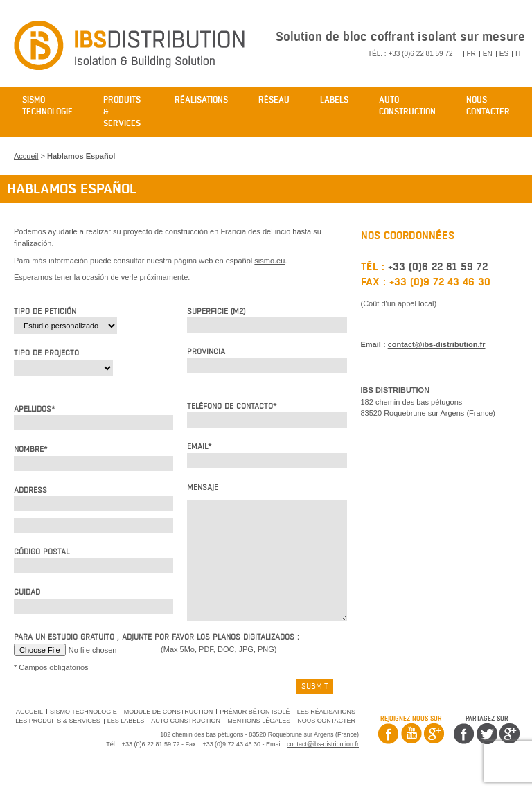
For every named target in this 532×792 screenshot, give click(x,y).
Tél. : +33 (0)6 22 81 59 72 (410, 54)
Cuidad (27, 592)
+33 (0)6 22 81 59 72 (438, 267)
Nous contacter (326, 721)
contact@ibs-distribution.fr (437, 344)
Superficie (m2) (216, 311)
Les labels (126, 721)
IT (518, 54)
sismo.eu (269, 261)
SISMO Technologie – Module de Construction (131, 712)
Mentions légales (259, 721)
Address (30, 490)
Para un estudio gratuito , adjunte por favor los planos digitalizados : (157, 637)
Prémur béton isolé (255, 712)
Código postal (42, 552)
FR (471, 54)
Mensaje (203, 487)
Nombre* (30, 449)
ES (504, 54)
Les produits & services (57, 721)
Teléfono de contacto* (232, 406)
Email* (199, 447)
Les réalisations (326, 712)
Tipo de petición (45, 311)
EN (488, 54)
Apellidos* (34, 409)
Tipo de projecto (46, 353)
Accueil (26, 156)
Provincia (206, 352)
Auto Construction (186, 721)
